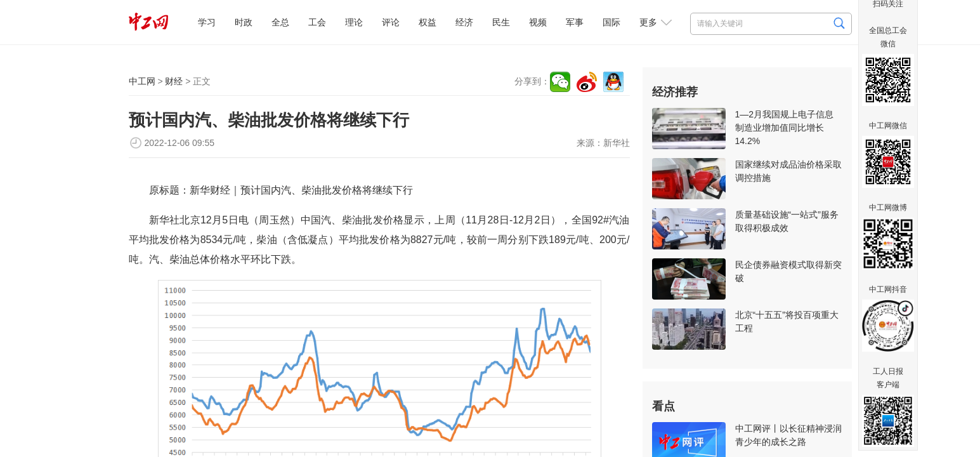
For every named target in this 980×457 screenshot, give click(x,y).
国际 (611, 22)
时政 (244, 22)
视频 (538, 22)
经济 (464, 22)
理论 (354, 22)
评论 (391, 22)
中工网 (142, 81)
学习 (207, 22)
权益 (428, 22)
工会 (317, 22)
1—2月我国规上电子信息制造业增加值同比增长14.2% (785, 128)
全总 (280, 22)
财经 (174, 81)
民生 (501, 22)
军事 (575, 22)
